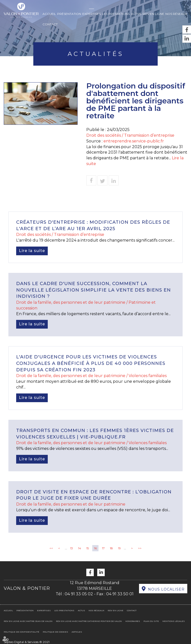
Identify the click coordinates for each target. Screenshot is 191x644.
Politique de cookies (55, 632)
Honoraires (133, 621)
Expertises (92, 14)
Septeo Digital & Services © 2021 (27, 642)
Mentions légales (174, 621)
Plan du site (151, 621)
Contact (50, 24)
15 (88, 548)
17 (103, 548)
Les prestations (116, 14)
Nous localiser (166, 589)
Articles (77, 632)
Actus (136, 14)
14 (80, 548)
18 (111, 548)
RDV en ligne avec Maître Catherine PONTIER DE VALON (89, 621)
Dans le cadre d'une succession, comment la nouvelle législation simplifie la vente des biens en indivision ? (94, 290)
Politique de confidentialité (22, 632)
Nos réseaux (176, 14)
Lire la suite (32, 251)
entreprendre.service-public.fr (134, 141)
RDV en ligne (153, 14)
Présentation (69, 14)
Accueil (49, 14)
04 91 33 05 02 (79, 594)
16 (95, 548)
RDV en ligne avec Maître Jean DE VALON (28, 621)
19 (119, 548)
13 (72, 548)
